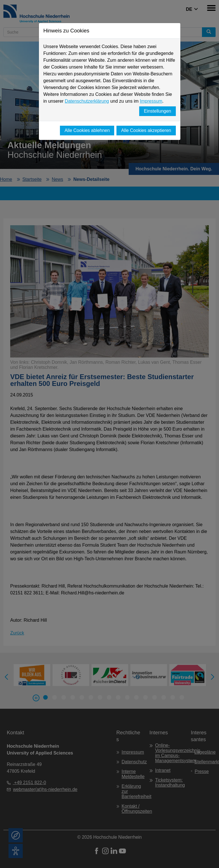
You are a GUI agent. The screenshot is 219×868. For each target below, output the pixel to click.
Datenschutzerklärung (87, 101)
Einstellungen (157, 111)
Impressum (151, 101)
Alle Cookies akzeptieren (146, 130)
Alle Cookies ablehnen (87, 130)
